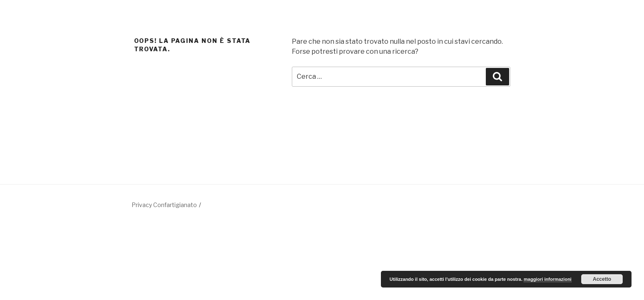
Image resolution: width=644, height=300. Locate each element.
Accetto (602, 279)
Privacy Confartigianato (164, 205)
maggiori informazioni (548, 279)
